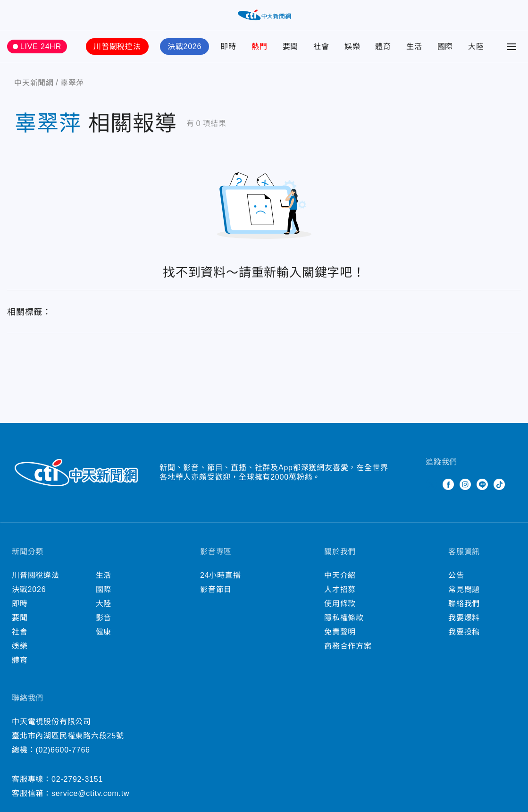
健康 (104, 632)
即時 (228, 47)
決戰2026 (184, 47)
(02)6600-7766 (63, 750)
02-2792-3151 (77, 779)
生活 (414, 47)
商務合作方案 (348, 646)
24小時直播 (221, 575)
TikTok (499, 484)
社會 (321, 47)
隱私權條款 (344, 618)
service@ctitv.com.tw (90, 793)
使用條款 (340, 604)
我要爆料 (464, 618)
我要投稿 (464, 632)
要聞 (291, 47)
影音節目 (216, 589)
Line (482, 484)
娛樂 (352, 47)
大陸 (476, 47)
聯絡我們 (464, 604)
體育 (383, 47)
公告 (456, 575)
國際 (445, 47)
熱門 (260, 47)
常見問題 (464, 589)
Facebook (448, 484)
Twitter (431, 484)
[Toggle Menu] (511, 47)
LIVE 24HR (41, 47)
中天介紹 (340, 575)
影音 (104, 618)
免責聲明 (340, 632)
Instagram (465, 484)
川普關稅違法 (117, 47)
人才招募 (340, 589)
